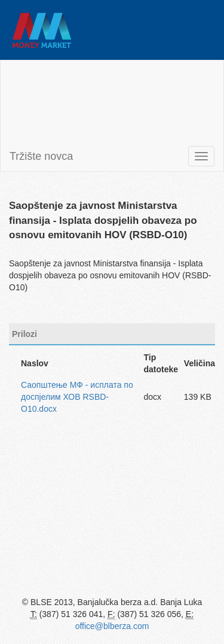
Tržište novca (41, 156)
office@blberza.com (112, 626)
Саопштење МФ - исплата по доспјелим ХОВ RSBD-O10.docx (77, 397)
